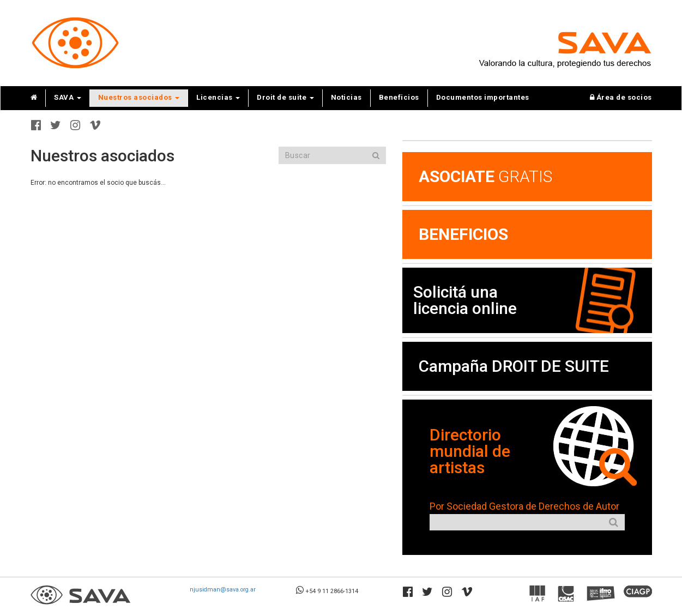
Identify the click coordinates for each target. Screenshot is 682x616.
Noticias (346, 97)
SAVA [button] (68, 97)
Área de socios (621, 97)
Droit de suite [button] (285, 97)
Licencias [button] (218, 97)
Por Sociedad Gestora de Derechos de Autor (524, 506)
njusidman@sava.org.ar (223, 590)
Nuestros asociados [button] (139, 97)
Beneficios (399, 97)
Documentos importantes (483, 97)
